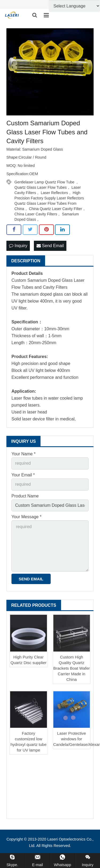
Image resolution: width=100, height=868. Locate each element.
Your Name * (23, 454)
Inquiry (18, 246)
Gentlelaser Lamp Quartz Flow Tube (44, 182)
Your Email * (23, 475)
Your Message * (26, 517)
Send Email (50, 246)
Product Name (25, 496)
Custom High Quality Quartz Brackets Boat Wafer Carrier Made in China (72, 668)
